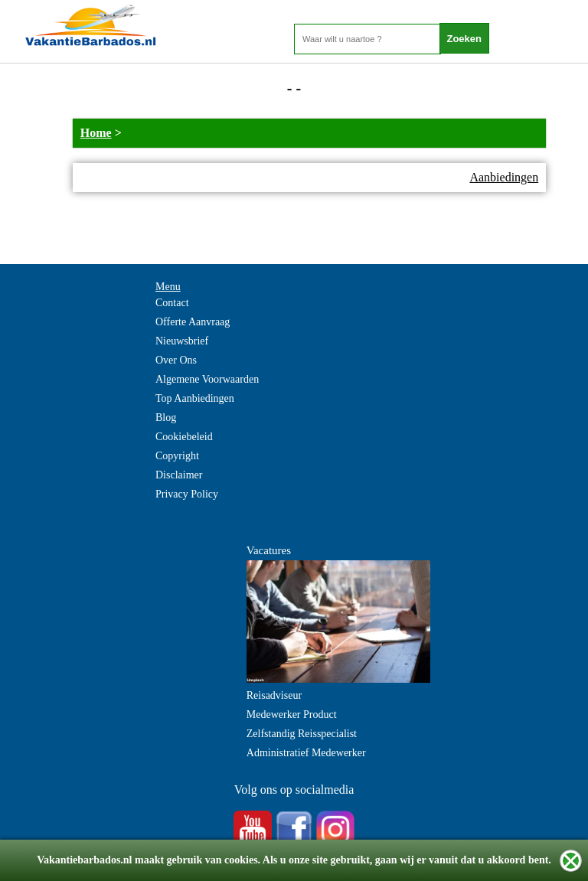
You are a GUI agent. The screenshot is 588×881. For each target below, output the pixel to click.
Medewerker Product (292, 715)
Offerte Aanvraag (193, 322)
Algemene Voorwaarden (207, 379)
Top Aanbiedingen (195, 398)
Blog (166, 418)
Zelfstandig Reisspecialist (302, 734)
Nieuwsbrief (182, 341)
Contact (172, 303)
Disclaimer (179, 475)
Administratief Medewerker (306, 753)
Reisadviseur (274, 695)
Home (96, 133)
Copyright (177, 456)
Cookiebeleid (184, 437)
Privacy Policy (187, 494)
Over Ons (176, 360)
